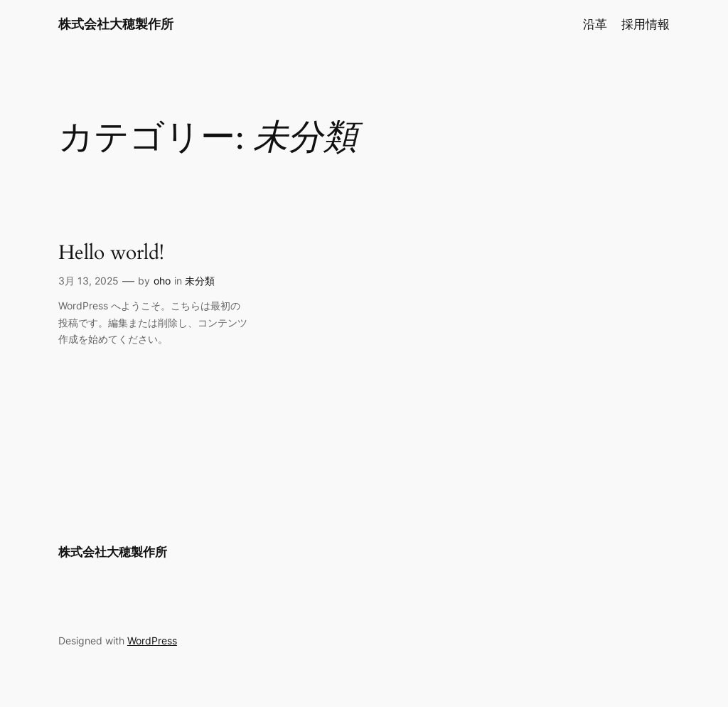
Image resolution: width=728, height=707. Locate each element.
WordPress (152, 640)
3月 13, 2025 (89, 281)
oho (162, 281)
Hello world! (111, 253)
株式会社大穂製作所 (116, 24)
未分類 (200, 281)
